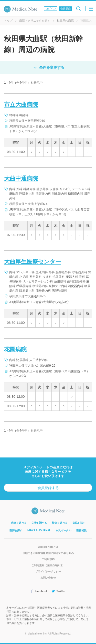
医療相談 (81, 530)
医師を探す (16, 530)
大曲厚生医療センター (33, 262)
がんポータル (63, 530)
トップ (8, 21)
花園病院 (15, 349)
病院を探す (79, 523)
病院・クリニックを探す (35, 21)
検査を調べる (60, 523)
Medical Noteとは (48, 547)
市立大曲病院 (21, 105)
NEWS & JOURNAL (39, 530)
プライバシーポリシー (48, 572)
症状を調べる (39, 523)
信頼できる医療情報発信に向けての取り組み (48, 553)
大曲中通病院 (21, 178)
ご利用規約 (48, 559)
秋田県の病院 (65, 21)
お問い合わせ (48, 578)
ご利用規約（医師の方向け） (48, 565)
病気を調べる (19, 523)
